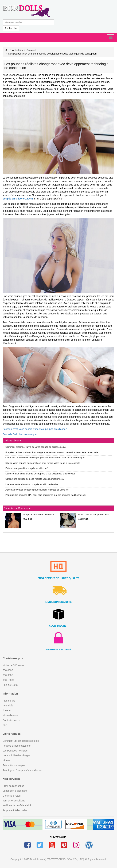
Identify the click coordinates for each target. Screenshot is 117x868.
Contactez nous (11, 720)
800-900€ (8, 675)
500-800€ (8, 670)
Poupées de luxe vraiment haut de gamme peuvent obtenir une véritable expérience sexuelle (52, 452)
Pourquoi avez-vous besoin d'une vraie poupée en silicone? (35, 429)
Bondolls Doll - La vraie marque (20, 434)
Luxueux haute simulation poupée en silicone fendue (32, 484)
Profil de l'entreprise (13, 786)
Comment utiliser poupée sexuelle (21, 741)
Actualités (17, 50)
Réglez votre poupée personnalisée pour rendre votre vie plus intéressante (43, 463)
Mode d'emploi (11, 715)
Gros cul (31, 50)
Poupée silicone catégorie (17, 746)
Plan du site (9, 701)
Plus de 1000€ (10, 685)
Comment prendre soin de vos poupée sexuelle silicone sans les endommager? (45, 458)
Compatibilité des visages (16, 756)
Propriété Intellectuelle (15, 810)
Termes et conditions (14, 801)
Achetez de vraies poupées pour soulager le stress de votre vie (37, 490)
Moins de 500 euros (13, 665)
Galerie (7, 710)
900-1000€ (8, 680)
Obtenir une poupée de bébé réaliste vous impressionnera (35, 479)
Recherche (11, 28)
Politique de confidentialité (17, 805)
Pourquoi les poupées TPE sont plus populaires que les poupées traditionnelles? (46, 495)
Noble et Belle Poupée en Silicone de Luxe (95, 515)
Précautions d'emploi (14, 765)
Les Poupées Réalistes (15, 751)
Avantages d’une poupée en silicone (22, 770)
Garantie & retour (12, 796)
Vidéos (6, 760)
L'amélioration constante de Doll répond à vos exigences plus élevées (40, 474)
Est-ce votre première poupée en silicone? (27, 468)
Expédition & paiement (15, 791)
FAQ (5, 725)
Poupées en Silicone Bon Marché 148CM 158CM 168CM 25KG (40, 515)
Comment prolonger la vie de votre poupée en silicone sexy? (36, 447)
